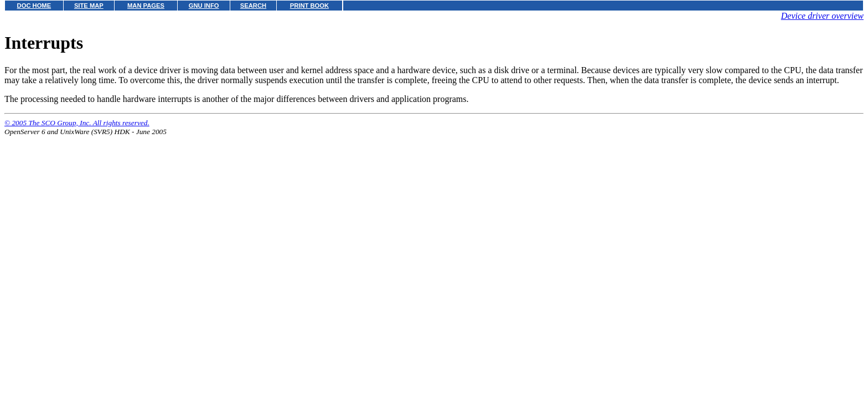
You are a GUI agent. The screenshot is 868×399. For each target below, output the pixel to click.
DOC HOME (34, 6)
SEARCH (253, 6)
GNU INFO (204, 6)
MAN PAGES (146, 6)
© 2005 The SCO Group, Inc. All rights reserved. (77, 123)
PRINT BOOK (309, 6)
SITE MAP (89, 6)
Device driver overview (822, 16)
